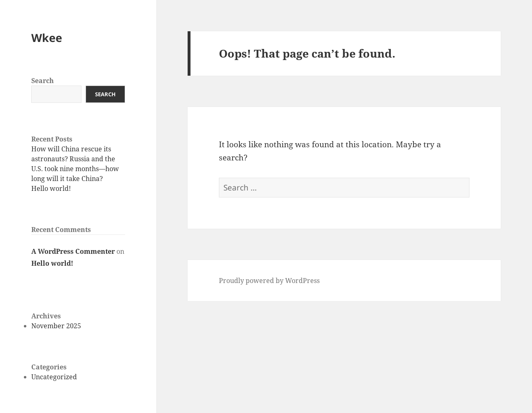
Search (43, 81)
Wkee (47, 38)
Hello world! (51, 188)
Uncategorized (54, 377)
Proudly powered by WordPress (269, 281)
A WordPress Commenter (73, 251)
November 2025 (56, 326)
